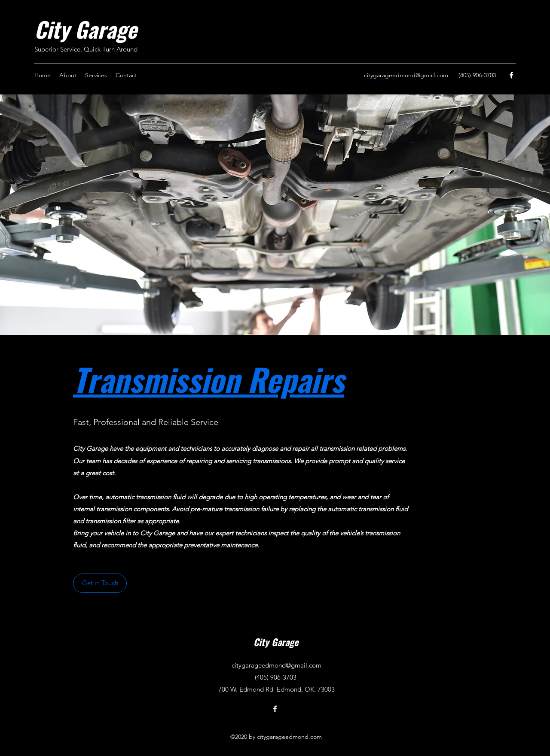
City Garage (86, 29)
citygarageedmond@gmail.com (406, 75)
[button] (100, 583)
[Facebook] (511, 75)
